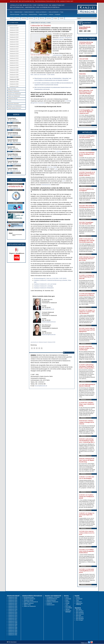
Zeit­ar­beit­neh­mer (46, 185)
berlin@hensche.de (14, 121)
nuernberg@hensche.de (15, 164)
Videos (9, 101)
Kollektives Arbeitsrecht (52, 602)
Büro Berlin (79, 609)
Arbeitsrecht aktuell (18, 12)
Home (11, 12)
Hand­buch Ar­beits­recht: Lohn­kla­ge (43, 286)
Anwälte (62, 18)
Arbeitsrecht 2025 (14, 30)
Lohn (56, 169)
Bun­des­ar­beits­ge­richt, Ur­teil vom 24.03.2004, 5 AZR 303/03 (50, 278)
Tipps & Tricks (24, 14)
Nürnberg (49, 18)
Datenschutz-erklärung (79, 604)
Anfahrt (9, 123)
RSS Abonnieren (69, 353)
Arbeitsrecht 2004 (14, 79)
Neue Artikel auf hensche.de (31, 602)
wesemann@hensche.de (49, 335)
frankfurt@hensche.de (15, 128)
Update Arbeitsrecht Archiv (14, 108)
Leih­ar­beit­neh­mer (57, 55)
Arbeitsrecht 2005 (14, 77)
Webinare (51, 14)
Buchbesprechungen (29, 597)
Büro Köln (79, 615)
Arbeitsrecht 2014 (14, 56)
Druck (67, 600)
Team (77, 600)
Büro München (80, 617)
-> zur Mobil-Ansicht (13, 23)
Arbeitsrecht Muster (33, 14)
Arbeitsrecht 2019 (14, 44)
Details (15, 123)
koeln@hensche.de (14, 150)
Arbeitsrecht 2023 (14, 35)
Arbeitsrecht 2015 (14, 54)
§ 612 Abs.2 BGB (52, 167)
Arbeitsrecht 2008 (14, 70)
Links (67, 605)
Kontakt (67, 603)
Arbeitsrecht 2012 (14, 61)
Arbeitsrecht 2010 (14, 65)
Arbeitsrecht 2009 (14, 68)
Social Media (69, 608)
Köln (36, 18)
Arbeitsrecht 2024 (14, 33)
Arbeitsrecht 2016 (14, 51)
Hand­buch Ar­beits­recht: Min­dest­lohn (44, 288)
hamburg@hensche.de (15, 135)
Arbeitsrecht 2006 (14, 75)
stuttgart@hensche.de (15, 171)
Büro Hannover (80, 614)
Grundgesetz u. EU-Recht (53, 597)
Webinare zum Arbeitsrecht (15, 106)
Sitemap (68, 609)
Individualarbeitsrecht (52, 599)
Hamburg (24, 18)
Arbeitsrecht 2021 (14, 40)
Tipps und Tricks (12, 89)
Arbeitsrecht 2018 (14, 47)
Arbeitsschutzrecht (51, 600)
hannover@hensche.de (15, 143)
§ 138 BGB (68, 101)
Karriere (67, 602)
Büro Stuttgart (80, 620)
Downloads (68, 599)
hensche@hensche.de (48, 309)
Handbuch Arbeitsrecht (29, 12)
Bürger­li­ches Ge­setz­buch (38, 103)
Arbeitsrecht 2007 (14, 72)
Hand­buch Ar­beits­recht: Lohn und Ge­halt (45, 284)
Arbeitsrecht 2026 (14, 28)
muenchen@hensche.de (15, 157)
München (42, 18)
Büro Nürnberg (80, 618)
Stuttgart (55, 18)
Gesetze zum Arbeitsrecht (41, 12)
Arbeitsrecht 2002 (14, 84)
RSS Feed (68, 606)
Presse (62, 12)
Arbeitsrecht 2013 (14, 58)
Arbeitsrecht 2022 (14, 37)
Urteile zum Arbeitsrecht (53, 12)
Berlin (11, 18)
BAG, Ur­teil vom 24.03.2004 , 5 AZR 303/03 (43, 75)
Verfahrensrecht (50, 605)
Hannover (31, 18)
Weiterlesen (83, 56)
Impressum (79, 602)
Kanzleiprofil (58, 14)
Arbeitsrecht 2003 (14, 82)
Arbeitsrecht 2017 (14, 49)
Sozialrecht (49, 603)
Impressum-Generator (15, 14)
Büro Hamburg (80, 612)
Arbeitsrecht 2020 (14, 42)
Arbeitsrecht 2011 (14, 63)
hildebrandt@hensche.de (49, 322)
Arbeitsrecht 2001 (14, 86)
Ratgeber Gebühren (43, 14)
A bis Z (67, 597)
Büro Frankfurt (80, 611)
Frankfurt (17, 18)
